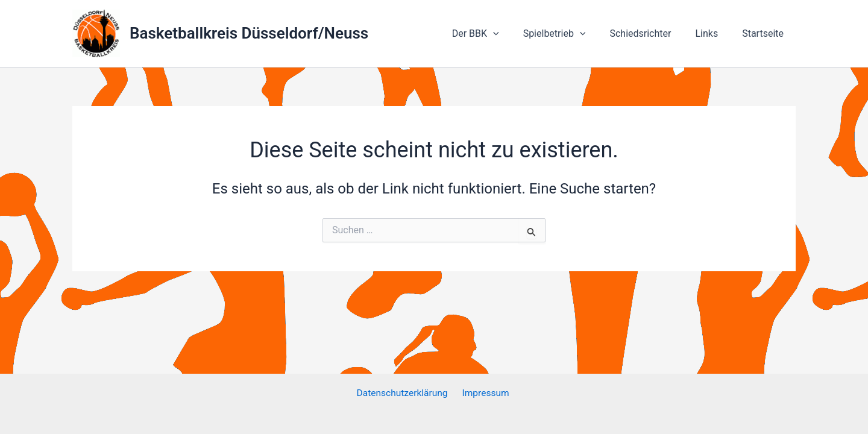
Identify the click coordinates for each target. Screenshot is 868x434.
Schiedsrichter (652, 33)
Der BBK (497, 34)
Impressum (486, 393)
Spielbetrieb (571, 34)
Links (714, 33)
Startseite (765, 33)
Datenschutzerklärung (404, 393)
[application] (515, 34)
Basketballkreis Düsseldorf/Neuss (249, 33)
